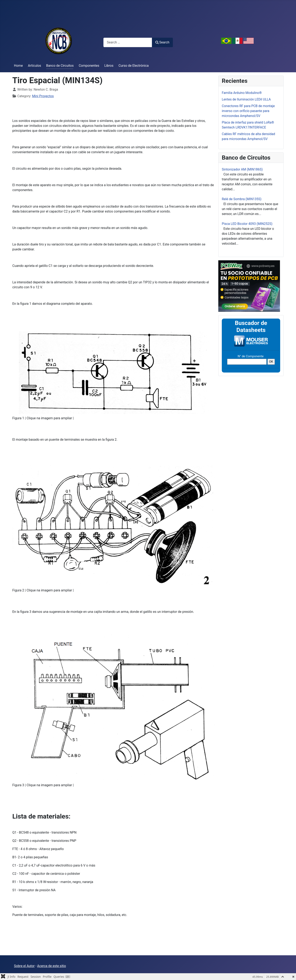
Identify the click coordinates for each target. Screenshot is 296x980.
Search (162, 42)
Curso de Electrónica (134, 66)
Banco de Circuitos (60, 66)
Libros (109, 66)
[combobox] (128, 42)
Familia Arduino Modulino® (242, 93)
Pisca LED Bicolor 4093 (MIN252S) (247, 224)
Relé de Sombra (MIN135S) (242, 199)
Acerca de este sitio (52, 966)
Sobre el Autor (24, 966)
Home (18, 66)
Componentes (89, 66)
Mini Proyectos (43, 96)
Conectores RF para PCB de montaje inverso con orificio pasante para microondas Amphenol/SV (248, 111)
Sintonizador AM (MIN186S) (242, 169)
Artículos (35, 66)
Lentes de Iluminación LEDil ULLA (246, 99)
